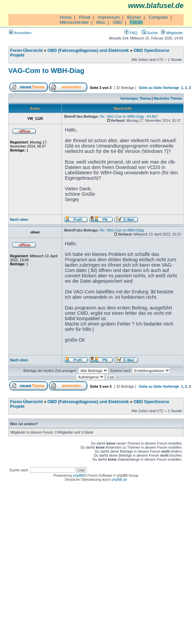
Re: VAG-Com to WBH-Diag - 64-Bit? (129, 116)
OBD (118, 22)
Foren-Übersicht (26, 51)
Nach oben (19, 219)
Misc (101, 22)
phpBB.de (119, 479)
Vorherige (171, 88)
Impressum (109, 17)
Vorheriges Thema (135, 98)
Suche (150, 33)
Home (66, 17)
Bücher (134, 17)
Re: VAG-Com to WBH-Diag (122, 230)
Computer (158, 17)
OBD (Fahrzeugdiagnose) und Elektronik (88, 51)
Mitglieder (172, 33)
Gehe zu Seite (150, 88)
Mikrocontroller (74, 22)
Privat (85, 17)
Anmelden (20, 33)
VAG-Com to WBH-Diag (46, 70)
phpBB (79, 475)
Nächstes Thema (168, 98)
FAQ (131, 33)
